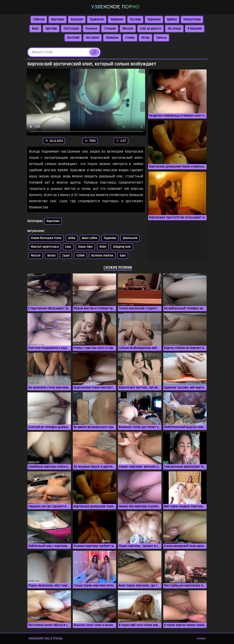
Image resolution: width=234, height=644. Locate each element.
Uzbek (80, 256)
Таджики (110, 238)
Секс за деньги (150, 29)
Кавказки (117, 20)
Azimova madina (102, 256)
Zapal (66, 256)
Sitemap (201, 639)
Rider (103, 247)
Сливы (130, 38)
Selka (72, 238)
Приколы (112, 38)
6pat (123, 256)
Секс (68, 247)
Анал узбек (89, 238)
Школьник (130, 238)
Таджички (97, 20)
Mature (36, 256)
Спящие (110, 29)
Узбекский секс (39, 639)
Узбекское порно (115, 7)
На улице (174, 29)
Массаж (128, 29)
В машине (195, 29)
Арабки (172, 20)
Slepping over (122, 247)
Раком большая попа (46, 238)
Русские (135, 20)
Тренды (58, 639)
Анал (35, 29)
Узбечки (39, 20)
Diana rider (85, 247)
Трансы (161, 38)
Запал (51, 256)
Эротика (51, 29)
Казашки (77, 20)
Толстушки (71, 29)
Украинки (154, 20)
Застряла (92, 38)
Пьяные (91, 29)
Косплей (73, 38)
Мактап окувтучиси (45, 247)
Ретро (145, 38)
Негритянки (192, 20)
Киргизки (57, 20)
